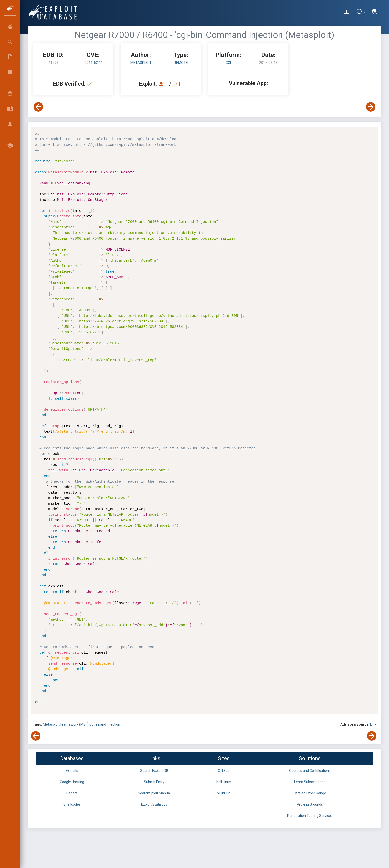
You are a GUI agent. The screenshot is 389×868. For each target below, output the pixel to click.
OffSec (224, 771)
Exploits (72, 771)
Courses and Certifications (310, 771)
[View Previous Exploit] (38, 107)
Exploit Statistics (154, 804)
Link (373, 724)
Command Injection (105, 724)
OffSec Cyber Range (310, 793)
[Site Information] (361, 12)
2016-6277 (93, 63)
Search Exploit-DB (154, 771)
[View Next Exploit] (371, 107)
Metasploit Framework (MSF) (66, 724)
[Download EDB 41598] (162, 84)
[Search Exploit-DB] (374, 12)
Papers (72, 793)
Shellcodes (72, 804)
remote (181, 63)
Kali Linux (224, 782)
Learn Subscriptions (310, 782)
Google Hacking (72, 782)
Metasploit (141, 63)
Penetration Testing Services (310, 816)
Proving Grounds (310, 804)
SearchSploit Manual (154, 793)
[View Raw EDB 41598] (179, 84)
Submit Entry (154, 782)
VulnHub (224, 793)
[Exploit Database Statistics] (346, 12)
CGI (228, 63)
